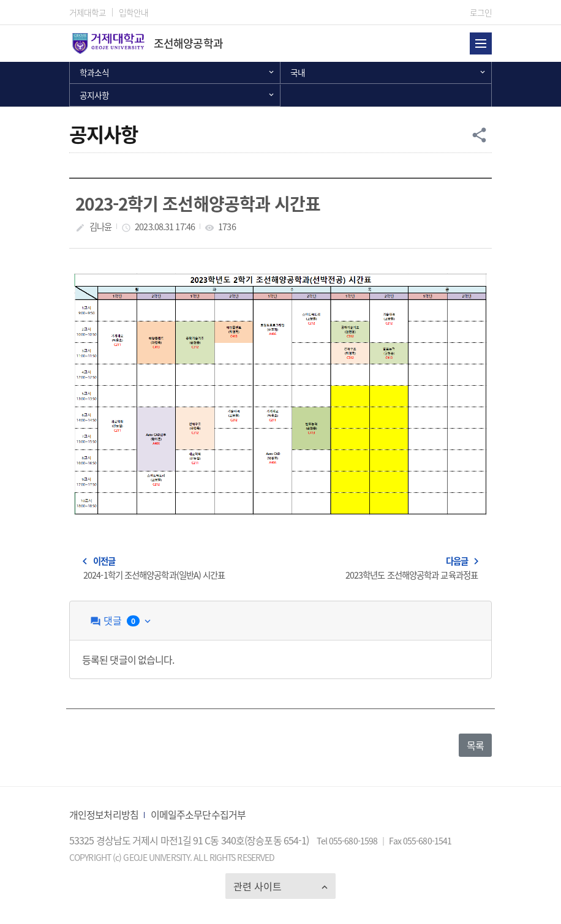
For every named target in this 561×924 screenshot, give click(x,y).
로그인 (481, 12)
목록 (475, 745)
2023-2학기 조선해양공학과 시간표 (198, 203)
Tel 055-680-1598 (348, 841)
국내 (298, 72)
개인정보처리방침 (104, 814)
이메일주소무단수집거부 (198, 814)
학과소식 (94, 72)
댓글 (122, 621)
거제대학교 (88, 12)
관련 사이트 (258, 886)
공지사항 (94, 95)
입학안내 (134, 12)
